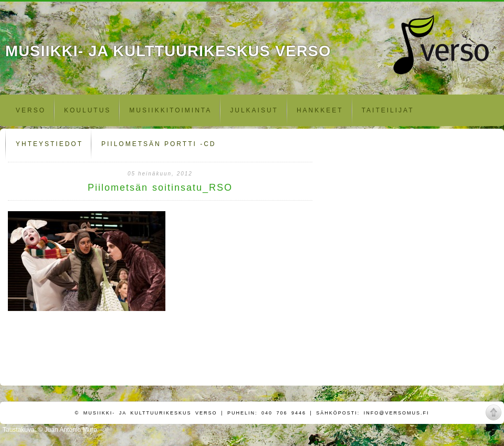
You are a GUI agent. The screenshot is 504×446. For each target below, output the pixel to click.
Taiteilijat (388, 110)
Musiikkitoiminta (170, 110)
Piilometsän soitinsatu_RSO (160, 188)
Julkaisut (254, 110)
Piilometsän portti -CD (159, 144)
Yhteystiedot (49, 144)
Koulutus (87, 110)
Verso (31, 110)
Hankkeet (320, 110)
